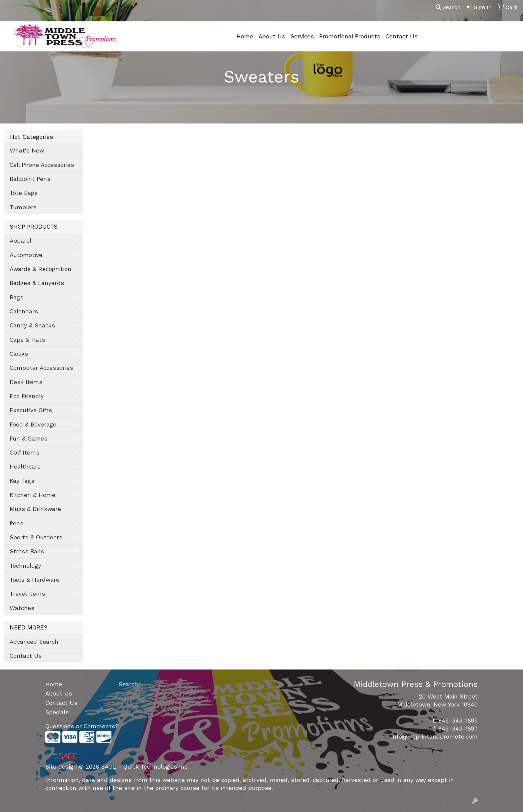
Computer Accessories (41, 368)
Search (448, 7)
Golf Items (25, 453)
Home (245, 36)
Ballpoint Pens (30, 179)
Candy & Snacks (32, 325)
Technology (25, 566)
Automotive (26, 255)
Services (302, 36)
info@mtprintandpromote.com (434, 737)
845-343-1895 (458, 721)
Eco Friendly (27, 396)
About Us (272, 36)
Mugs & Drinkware (35, 509)
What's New (27, 151)
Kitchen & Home (33, 495)
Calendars (24, 311)
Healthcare (25, 467)
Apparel (21, 241)
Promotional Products (350, 36)
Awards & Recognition (41, 269)
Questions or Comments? (82, 726)
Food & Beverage (33, 425)
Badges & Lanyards (37, 283)
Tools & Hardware (35, 580)
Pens (17, 523)
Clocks (19, 354)
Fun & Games (29, 439)
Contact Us (402, 36)
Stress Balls (27, 551)
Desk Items (26, 382)
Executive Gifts (31, 410)
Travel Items (27, 594)
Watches (22, 608)
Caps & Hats (27, 340)
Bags (17, 297)
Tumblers (23, 207)
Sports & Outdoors (36, 537)
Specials (57, 712)
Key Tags (22, 481)
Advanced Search (34, 642)
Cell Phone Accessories (42, 165)
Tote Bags (24, 193)
